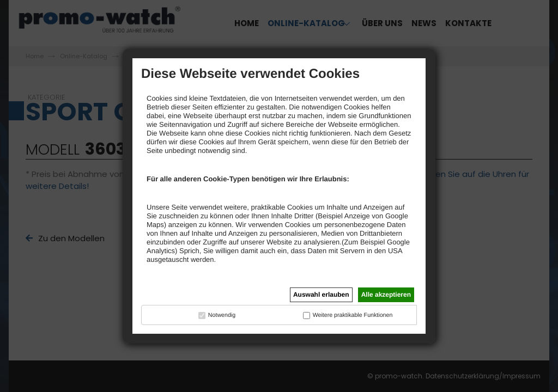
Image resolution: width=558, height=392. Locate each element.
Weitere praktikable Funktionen (353, 315)
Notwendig (222, 315)
